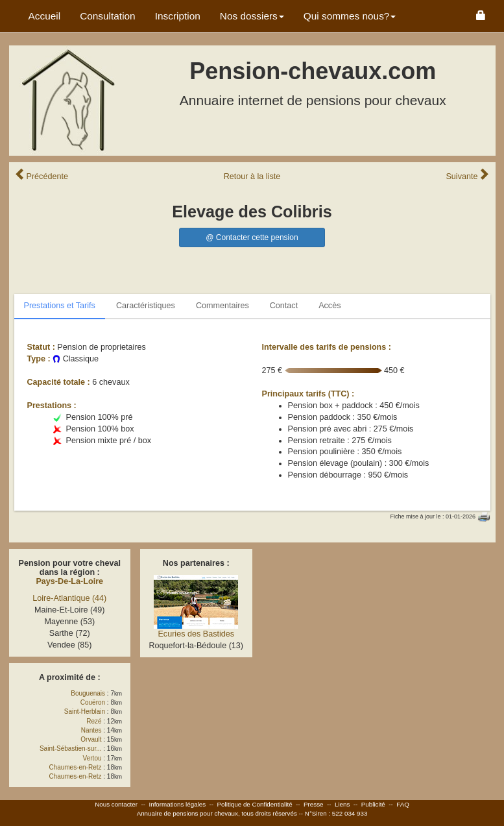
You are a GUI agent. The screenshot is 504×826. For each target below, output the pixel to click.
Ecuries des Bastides (196, 634)
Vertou (92, 758)
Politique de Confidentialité (255, 804)
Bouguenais (88, 693)
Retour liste (252, 176)
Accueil (45, 16)
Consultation (108, 16)
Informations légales (177, 804)
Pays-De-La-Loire (69, 581)
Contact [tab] (284, 306)
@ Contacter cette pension (252, 237)
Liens (342, 804)
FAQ (403, 804)
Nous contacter (116, 804)
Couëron (93, 702)
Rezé (94, 721)
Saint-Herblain (85, 711)
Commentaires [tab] (222, 306)
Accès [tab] (330, 306)
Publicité (373, 804)
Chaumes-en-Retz (75, 767)
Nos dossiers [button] (252, 16)
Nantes (91, 730)
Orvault (91, 739)
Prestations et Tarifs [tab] (60, 306)
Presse (314, 804)
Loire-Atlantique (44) (69, 598)
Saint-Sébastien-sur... (71, 748)
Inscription (178, 16)
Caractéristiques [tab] (146, 306)
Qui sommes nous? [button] (350, 16)
